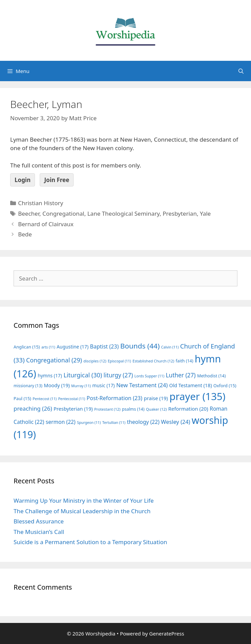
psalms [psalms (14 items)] (133, 409)
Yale (205, 213)
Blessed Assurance (39, 521)
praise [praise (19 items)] (156, 398)
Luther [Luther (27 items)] (181, 375)
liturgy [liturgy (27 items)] (118, 375)
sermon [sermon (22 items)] (61, 422)
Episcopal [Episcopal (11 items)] (120, 361)
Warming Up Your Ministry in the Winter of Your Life (84, 500)
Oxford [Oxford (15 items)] (225, 386)
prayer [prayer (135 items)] (197, 396)
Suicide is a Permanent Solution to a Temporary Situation (90, 542)
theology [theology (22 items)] (143, 422)
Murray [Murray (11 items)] (81, 386)
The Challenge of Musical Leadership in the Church (82, 511)
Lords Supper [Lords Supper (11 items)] (149, 376)
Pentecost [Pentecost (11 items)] (45, 399)
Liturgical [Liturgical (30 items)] (83, 375)
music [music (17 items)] (103, 385)
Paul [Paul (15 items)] (22, 398)
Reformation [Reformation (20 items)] (188, 409)
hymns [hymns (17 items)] (50, 375)
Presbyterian (180, 213)
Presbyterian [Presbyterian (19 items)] (73, 409)
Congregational (63, 213)
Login (23, 180)
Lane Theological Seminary (123, 213)
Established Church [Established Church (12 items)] (153, 361)
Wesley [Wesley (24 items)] (176, 422)
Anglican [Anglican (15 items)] (27, 347)
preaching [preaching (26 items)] (33, 408)
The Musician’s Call (39, 532)
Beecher (29, 213)
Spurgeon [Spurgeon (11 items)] (89, 423)
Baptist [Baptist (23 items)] (104, 346)
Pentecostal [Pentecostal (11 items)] (72, 399)
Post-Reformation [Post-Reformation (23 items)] (114, 398)
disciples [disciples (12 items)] (95, 361)
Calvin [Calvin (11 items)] (170, 347)
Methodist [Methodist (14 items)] (211, 376)
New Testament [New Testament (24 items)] (142, 385)
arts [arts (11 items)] (48, 347)
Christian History (41, 203)
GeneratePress (167, 633)
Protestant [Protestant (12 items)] (107, 409)
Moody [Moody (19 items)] (57, 385)
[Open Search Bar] (241, 71)
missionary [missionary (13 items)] (28, 386)
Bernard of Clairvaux (46, 224)
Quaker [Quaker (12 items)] (156, 409)
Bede (25, 234)
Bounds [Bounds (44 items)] (140, 346)
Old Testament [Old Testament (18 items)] (191, 385)
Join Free (57, 180)
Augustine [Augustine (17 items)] (73, 347)
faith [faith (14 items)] (185, 361)
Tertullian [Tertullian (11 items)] (114, 423)
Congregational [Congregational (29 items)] (54, 360)
